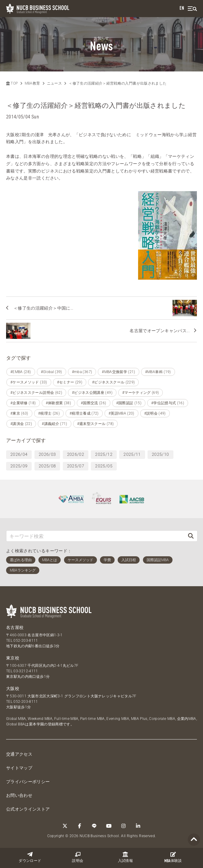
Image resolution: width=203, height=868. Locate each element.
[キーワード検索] (95, 536)
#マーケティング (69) (141, 393)
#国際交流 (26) (94, 403)
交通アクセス (19, 754)
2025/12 (104, 454)
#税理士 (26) (49, 413)
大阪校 (13, 688)
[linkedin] (138, 826)
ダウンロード (30, 857)
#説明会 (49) (155, 413)
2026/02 (76, 454)
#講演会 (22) (21, 424)
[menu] (192, 9)
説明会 (78, 857)
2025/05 (104, 466)
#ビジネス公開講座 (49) (92, 393)
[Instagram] (123, 826)
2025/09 (19, 466)
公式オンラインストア (28, 809)
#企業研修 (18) (23, 403)
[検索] (191, 536)
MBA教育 (32, 83)
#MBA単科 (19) (158, 372)
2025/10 (160, 454)
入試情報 (125, 857)
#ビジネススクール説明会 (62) (36, 393)
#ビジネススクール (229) (113, 382)
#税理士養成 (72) (84, 413)
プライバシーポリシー (28, 782)
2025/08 (47, 466)
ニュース (54, 83)
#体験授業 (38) (59, 403)
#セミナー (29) (70, 382)
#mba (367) (82, 372)
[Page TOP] (194, 840)
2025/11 (132, 454)
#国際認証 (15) (129, 403)
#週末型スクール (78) (96, 424)
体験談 (173, 857)
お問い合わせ (19, 795)
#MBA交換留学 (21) (119, 372)
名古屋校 (15, 627)
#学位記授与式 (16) (168, 403)
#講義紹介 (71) (55, 424)
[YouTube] (109, 826)
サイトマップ (19, 768)
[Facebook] (80, 826)
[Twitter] (65, 826)
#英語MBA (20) (121, 413)
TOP (12, 83)
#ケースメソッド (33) (29, 382)
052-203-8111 (26, 641)
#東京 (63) (19, 413)
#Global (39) (52, 372)
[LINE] (94, 826)
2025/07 (76, 466)
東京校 (13, 658)
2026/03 (47, 454)
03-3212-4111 (26, 671)
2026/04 (19, 454)
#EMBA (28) (21, 372)
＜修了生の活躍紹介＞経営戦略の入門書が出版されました (118, 83)
